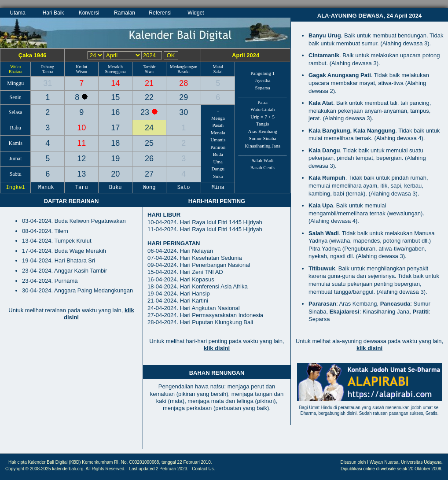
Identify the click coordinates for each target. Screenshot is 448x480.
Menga (218, 118)
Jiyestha (263, 80)
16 (115, 112)
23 (146, 112)
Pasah (218, 125)
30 (184, 112)
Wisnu (81, 72)
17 (115, 128)
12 (81, 159)
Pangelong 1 (263, 73)
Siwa (149, 72)
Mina (218, 188)
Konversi (89, 13)
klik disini (217, 348)
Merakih (115, 67)
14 (115, 83)
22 (149, 97)
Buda (218, 154)
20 (115, 174)
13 (81, 174)
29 (184, 97)
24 (149, 128)
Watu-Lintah (263, 109)
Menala (218, 133)
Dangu (218, 169)
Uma (218, 162)
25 (149, 143)
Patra (263, 102)
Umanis (218, 140)
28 (184, 83)
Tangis (263, 124)
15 (115, 97)
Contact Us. (203, 469)
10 (81, 128)
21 (149, 83)
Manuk (48, 188)
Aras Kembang (262, 131)
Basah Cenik (263, 167)
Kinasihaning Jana (263, 146)
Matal (218, 67)
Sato (184, 188)
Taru (81, 188)
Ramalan (125, 13)
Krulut (81, 67)
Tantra (48, 72)
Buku (115, 188)
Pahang (48, 67)
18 (115, 143)
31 (48, 83)
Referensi (160, 13)
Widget (196, 13)
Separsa (263, 88)
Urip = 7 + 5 (263, 117)
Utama (17, 13)
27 (149, 174)
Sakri (218, 72)
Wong (149, 188)
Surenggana (116, 72)
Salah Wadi (263, 160)
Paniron (218, 147)
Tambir (149, 67)
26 (149, 159)
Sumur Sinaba (263, 138)
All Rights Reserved (105, 469)
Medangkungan (184, 67)
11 (81, 143)
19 (115, 159)
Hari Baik (53, 13)
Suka (218, 176)
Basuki (184, 72)
